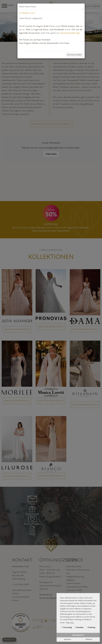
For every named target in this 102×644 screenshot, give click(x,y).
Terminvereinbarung (69, 33)
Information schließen (74, 55)
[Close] (82, 9)
